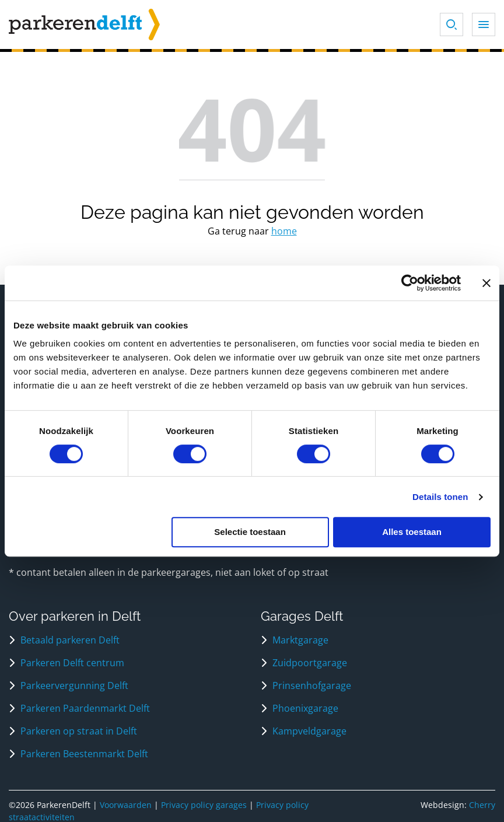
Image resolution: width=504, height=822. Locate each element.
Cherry (482, 805)
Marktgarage (300, 640)
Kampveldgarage (309, 731)
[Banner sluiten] (487, 283)
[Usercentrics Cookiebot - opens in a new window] (410, 283)
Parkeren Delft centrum (72, 663)
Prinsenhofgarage (312, 685)
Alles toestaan (412, 532)
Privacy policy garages (204, 805)
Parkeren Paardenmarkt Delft (85, 708)
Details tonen (440, 497)
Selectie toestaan (250, 532)
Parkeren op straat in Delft (79, 731)
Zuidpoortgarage (310, 663)
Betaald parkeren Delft (70, 640)
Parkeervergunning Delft (74, 685)
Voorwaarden (126, 805)
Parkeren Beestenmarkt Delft (84, 754)
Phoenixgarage (305, 708)
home (284, 231)
